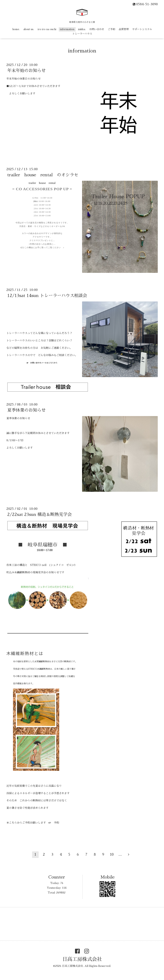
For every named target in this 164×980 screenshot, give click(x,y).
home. (16, 29)
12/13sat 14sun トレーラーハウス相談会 (47, 296)
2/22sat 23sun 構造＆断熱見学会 (39, 514)
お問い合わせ (97, 29)
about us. (29, 29)
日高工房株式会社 (82, 959)
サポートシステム (142, 29)
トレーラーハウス (82, 34)
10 (112, 855)
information (67, 29)
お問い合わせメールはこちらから (44, 363)
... (120, 855)
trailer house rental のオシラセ (43, 175)
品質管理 (124, 29)
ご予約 (111, 29)
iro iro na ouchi (47, 29)
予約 (56, 823)
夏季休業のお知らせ (26, 410)
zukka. (82, 29)
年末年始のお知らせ (26, 71)
